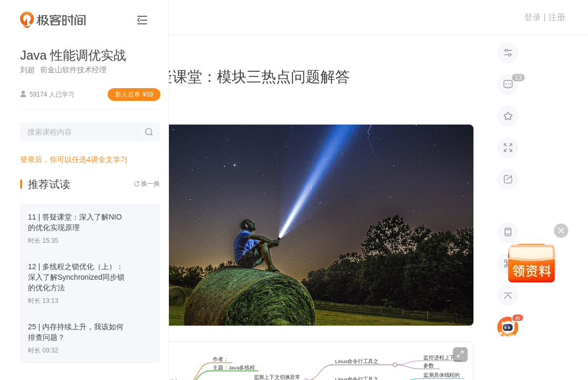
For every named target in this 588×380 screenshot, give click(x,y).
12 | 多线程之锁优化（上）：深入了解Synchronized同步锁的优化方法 (76, 277)
